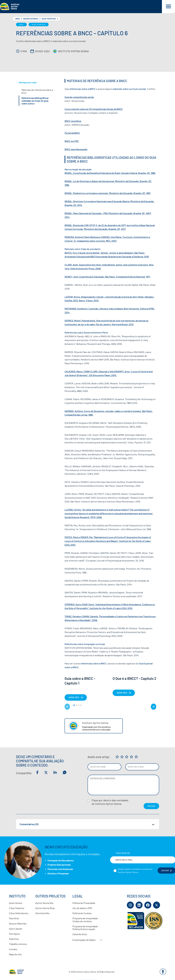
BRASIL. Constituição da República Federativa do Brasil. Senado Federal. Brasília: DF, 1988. (110, 173)
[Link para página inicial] (81, 7)
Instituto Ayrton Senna (73, 51)
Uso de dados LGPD (82, 908)
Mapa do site (15, 954)
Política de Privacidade (84, 903)
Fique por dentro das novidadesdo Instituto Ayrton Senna (110, 802)
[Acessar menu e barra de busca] (168, 7)
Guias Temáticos (49, 19)
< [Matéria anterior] (67, 707)
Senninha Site (42, 913)
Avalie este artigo (98, 757)
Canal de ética (80, 934)
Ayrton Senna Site (44, 903)
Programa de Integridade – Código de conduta (86, 920)
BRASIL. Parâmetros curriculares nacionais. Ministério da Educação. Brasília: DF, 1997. (108, 193)
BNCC (21, 24)
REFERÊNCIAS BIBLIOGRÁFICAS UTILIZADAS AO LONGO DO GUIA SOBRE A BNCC (35, 101)
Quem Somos (16, 903)
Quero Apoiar (16, 929)
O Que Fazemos (17, 908)
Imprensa (14, 939)
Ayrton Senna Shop (45, 908)
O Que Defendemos (19, 913)
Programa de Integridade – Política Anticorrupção (86, 928)
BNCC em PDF (72, 141)
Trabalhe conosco (18, 944)
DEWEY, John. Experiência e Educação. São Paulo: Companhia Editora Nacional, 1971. (108, 277)
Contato (13, 949)
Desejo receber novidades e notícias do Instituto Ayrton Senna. (135, 871)
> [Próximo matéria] (154, 707)
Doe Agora (14, 934)
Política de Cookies (82, 913)
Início (18, 19)
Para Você (14, 918)
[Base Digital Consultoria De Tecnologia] (163, 974)
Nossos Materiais (31, 19)
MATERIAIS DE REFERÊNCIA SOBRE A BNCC (37, 91)
